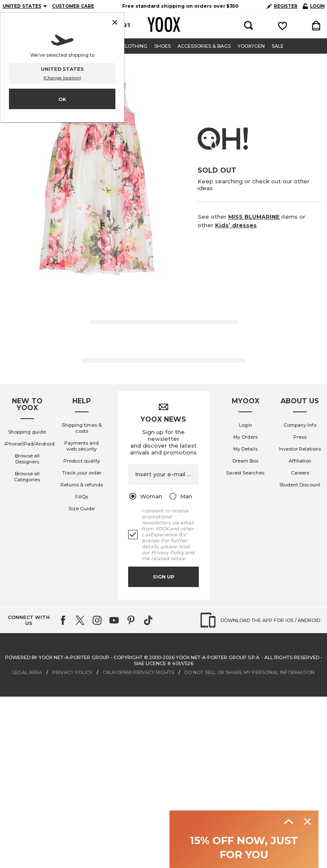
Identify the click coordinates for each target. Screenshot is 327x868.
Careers (300, 473)
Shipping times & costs (82, 428)
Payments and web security (82, 446)
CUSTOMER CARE (73, 6)
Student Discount (300, 485)
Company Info (300, 425)
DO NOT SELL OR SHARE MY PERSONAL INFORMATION (250, 672)
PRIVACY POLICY (72, 672)
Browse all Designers (27, 459)
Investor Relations (300, 449)
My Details (245, 449)
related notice (168, 558)
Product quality (82, 461)
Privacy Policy (168, 553)
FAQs (82, 497)
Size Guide (82, 509)
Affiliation (300, 461)
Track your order (82, 473)
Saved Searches (245, 473)
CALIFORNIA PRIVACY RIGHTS (138, 672)
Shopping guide (27, 432)
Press (300, 437)
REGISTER (282, 6)
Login (245, 425)
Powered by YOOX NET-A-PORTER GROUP (57, 657)
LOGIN (314, 6)
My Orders (245, 437)
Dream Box (245, 461)
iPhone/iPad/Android (29, 444)
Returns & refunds (82, 485)
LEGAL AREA (27, 672)
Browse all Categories (27, 477)
